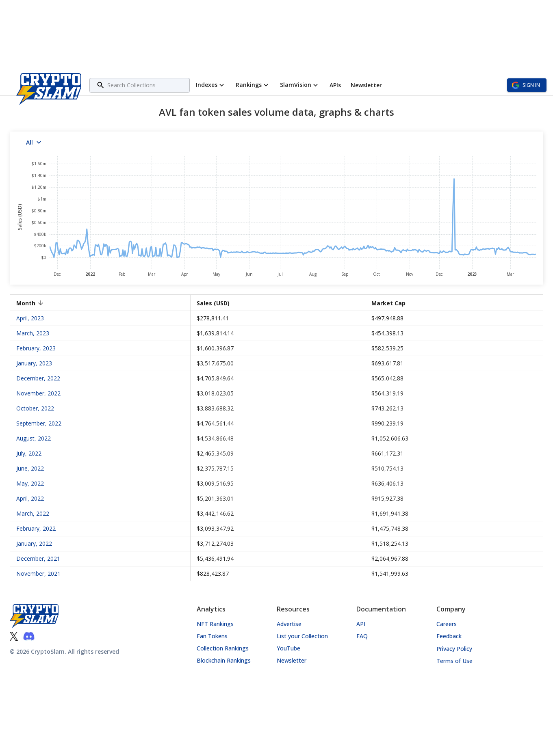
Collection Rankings (223, 648)
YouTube (288, 648)
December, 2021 (38, 558)
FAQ (362, 636)
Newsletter (292, 660)
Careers (447, 624)
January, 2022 (34, 543)
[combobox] (147, 85)
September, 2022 (39, 423)
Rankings (253, 85)
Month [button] (30, 303)
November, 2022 (38, 393)
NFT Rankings (215, 624)
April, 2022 (30, 498)
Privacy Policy (454, 649)
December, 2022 (38, 378)
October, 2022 (35, 408)
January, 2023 (34, 363)
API (361, 624)
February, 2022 (36, 528)
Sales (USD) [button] (218, 303)
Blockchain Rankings (224, 660)
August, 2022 (34, 438)
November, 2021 (38, 573)
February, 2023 (36, 348)
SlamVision (300, 85)
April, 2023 (30, 318)
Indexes (211, 85)
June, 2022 (30, 468)
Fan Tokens (212, 636)
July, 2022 (29, 453)
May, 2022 (30, 483)
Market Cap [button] (393, 303)
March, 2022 (33, 513)
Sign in (527, 85)
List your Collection (302, 636)
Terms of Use (454, 661)
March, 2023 (33, 333)
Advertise (289, 624)
